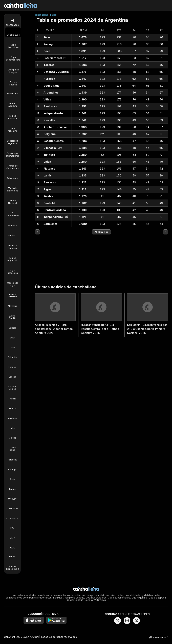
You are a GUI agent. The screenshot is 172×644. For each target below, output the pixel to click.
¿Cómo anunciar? (158, 637)
